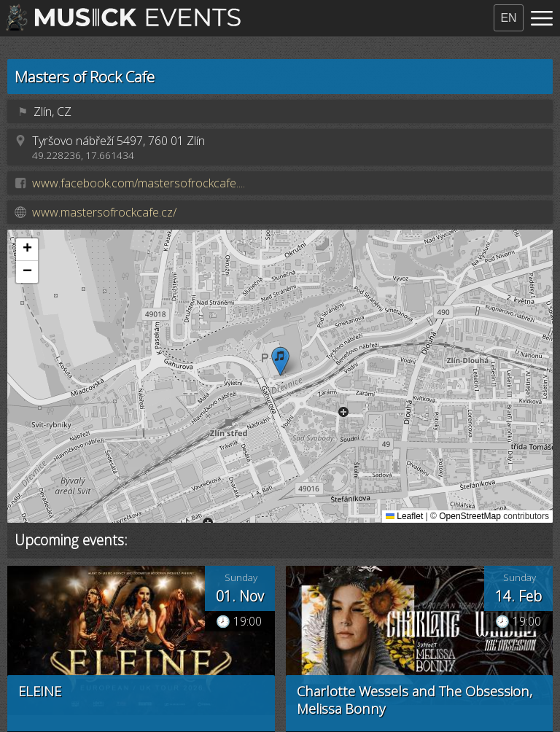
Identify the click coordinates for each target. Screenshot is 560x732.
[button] (280, 361)
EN (508, 18)
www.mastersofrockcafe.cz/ (104, 212)
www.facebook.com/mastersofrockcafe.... (139, 183)
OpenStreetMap (470, 516)
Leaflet (404, 516)
